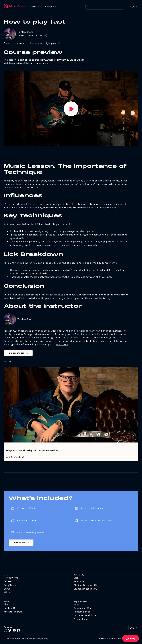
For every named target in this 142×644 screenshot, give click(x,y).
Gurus (7, 589)
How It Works (11, 578)
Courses (8, 581)
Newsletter (79, 581)
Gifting (8, 592)
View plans (51, 6)
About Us (9, 604)
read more (62, 344)
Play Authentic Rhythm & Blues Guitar (33, 451)
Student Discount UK (85, 585)
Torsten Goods (25, 32)
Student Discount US (85, 589)
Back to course (21, 543)
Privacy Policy (81, 619)
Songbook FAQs (82, 608)
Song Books (10, 585)
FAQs (76, 604)
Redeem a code (82, 612)
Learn (34, 6)
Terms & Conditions (85, 615)
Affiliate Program (13, 612)
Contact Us (10, 608)
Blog (76, 578)
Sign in (134, 7)
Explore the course (18, 353)
